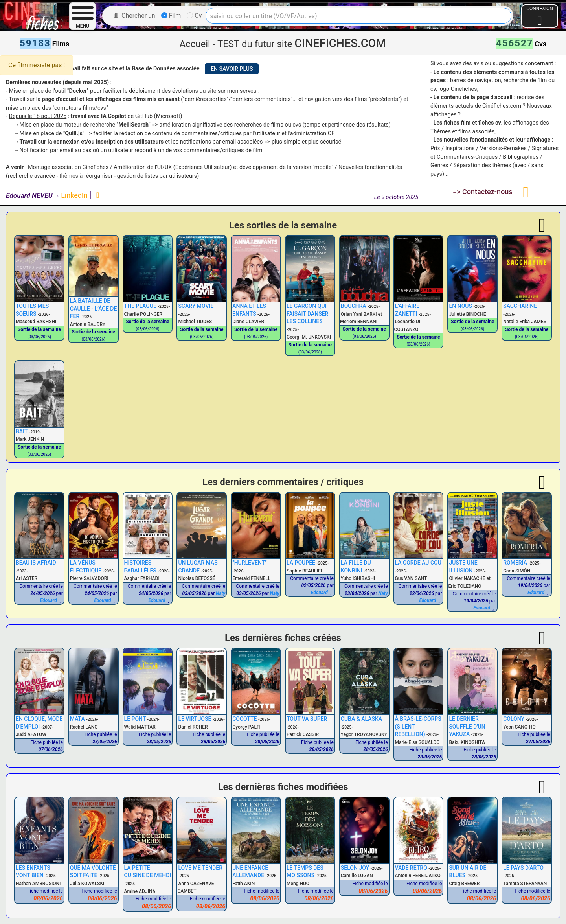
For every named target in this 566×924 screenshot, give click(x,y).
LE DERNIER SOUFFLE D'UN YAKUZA (467, 726)
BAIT (22, 431)
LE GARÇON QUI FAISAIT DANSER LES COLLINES (307, 314)
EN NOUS (460, 306)
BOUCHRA (354, 306)
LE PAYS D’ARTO (523, 868)
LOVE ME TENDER (200, 868)
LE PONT (135, 719)
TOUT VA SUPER (307, 719)
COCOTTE (244, 719)
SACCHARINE (520, 306)
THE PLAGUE (140, 306)
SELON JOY (355, 868)
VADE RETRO (411, 868)
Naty (221, 593)
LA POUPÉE (301, 563)
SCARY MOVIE (196, 306)
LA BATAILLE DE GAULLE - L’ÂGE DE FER (94, 308)
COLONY (514, 719)
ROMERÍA (515, 563)
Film (171, 16)
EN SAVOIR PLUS (232, 69)
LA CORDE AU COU (418, 563)
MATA (77, 719)
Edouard (49, 600)
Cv (194, 16)
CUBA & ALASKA (361, 719)
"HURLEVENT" (250, 563)
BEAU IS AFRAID (36, 563)
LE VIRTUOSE (195, 719)
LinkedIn (75, 195)
